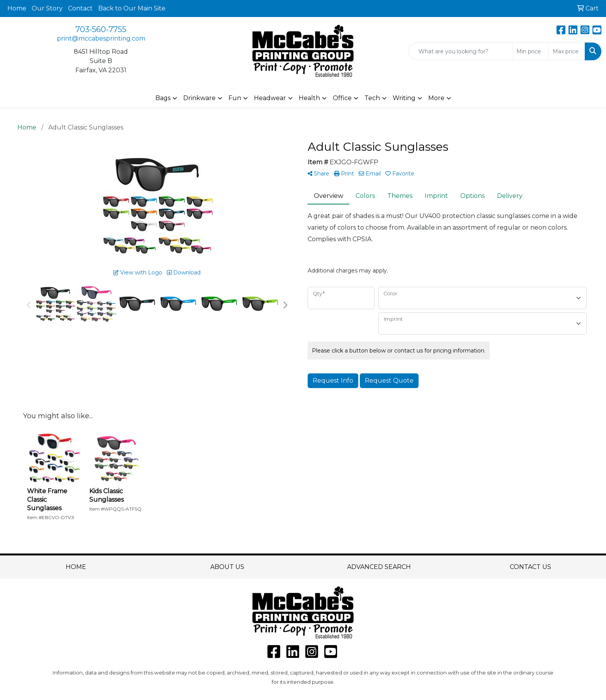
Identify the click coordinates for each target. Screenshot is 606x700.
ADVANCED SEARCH (379, 567)
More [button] (436, 98)
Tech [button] (372, 98)
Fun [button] (235, 98)
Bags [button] (163, 98)
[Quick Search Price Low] (530, 51)
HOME (76, 567)
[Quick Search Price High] (567, 51)
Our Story (47, 8)
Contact (80, 8)
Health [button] (309, 98)
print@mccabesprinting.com (101, 38)
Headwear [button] (270, 98)
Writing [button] (404, 98)
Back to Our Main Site (132, 8)
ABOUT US (227, 567)
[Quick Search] (460, 51)
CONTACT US (530, 567)
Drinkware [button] (199, 98)
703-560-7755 (101, 29)
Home (17, 8)
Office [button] (342, 98)
